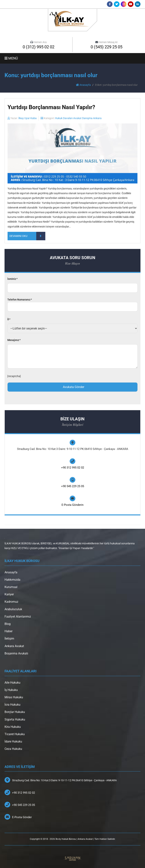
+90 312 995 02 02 (73, 468)
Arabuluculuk (13, 609)
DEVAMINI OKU (27, 236)
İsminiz (12, 279)
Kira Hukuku (13, 727)
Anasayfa (83, 85)
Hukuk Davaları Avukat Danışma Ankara (78, 118)
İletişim (9, 639)
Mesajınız (14, 340)
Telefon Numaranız (72, 303)
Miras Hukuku (14, 697)
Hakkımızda (12, 580)
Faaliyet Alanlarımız (18, 617)
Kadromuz (11, 602)
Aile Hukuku (12, 683)
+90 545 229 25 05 (73, 486)
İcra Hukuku (12, 705)
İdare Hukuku (13, 741)
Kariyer (9, 594)
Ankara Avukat (14, 646)
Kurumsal (11, 587)
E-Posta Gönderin (72, 505)
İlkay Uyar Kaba (27, 118)
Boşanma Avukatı (16, 653)
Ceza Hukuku (13, 749)
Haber (8, 631)
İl (9, 319)
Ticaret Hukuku (15, 734)
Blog (8, 624)
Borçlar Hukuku (15, 712)
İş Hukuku (11, 690)
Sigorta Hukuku (15, 719)
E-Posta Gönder (22, 817)
